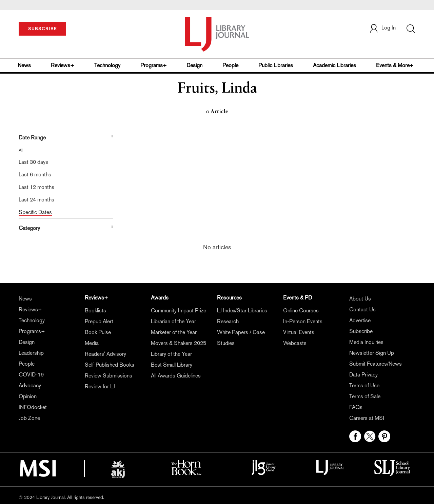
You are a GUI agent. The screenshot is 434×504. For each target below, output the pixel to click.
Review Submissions (108, 376)
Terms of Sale (365, 396)
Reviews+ (63, 65)
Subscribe (361, 331)
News (24, 65)
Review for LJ (100, 386)
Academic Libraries (334, 65)
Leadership (31, 353)
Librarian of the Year (173, 321)
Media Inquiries (366, 342)
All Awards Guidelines (176, 376)
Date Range (32, 138)
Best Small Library (172, 365)
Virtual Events (299, 332)
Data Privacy (363, 375)
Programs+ (154, 65)
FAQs (356, 407)
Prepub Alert (99, 321)
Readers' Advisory (105, 354)
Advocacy (30, 385)
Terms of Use (364, 385)
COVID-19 (31, 375)
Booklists (95, 311)
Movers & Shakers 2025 (179, 343)
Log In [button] (382, 28)
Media (92, 343)
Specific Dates (35, 212)
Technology (107, 65)
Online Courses (301, 311)
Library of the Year (171, 354)
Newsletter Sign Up (372, 353)
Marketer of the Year (174, 332)
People (230, 65)
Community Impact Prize (179, 311)
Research (228, 321)
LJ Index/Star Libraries (242, 311)
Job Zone (29, 418)
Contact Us (362, 309)
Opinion (28, 396)
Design (194, 65)
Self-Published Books (110, 365)
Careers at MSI (367, 418)
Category (29, 228)
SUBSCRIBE (43, 29)
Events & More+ (395, 65)
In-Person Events (303, 321)
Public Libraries (276, 65)
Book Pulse (98, 332)
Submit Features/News (376, 364)
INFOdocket (33, 407)
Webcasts (295, 343)
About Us (360, 299)
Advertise (360, 320)
